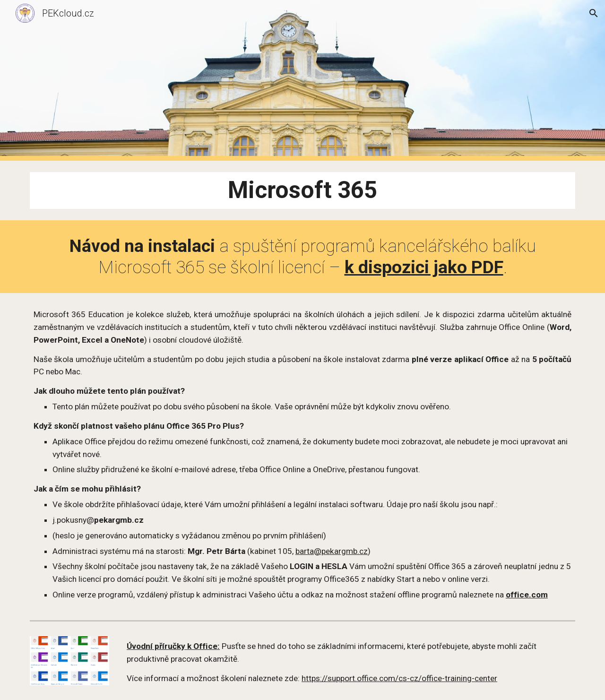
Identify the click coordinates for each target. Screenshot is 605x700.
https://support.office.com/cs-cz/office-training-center (399, 678)
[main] (302, 190)
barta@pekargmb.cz (332, 551)
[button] (594, 13)
